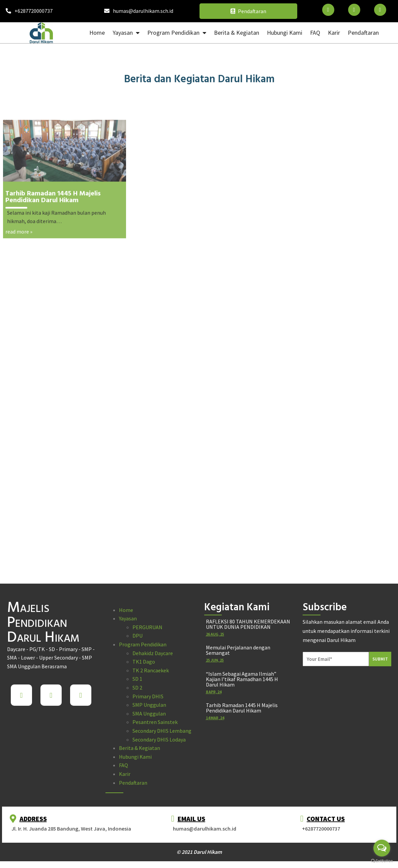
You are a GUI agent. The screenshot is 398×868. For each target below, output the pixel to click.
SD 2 (137, 688)
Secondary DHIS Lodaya (159, 739)
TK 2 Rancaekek (151, 670)
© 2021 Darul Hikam (199, 852)
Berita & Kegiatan (140, 748)
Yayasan (128, 618)
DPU (137, 636)
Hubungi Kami (135, 757)
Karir (125, 774)
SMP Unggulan (149, 705)
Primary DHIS (148, 696)
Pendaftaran (133, 783)
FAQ (124, 765)
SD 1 (137, 679)
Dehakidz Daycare (153, 653)
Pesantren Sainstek (155, 722)
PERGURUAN (147, 627)
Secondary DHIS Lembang (162, 731)
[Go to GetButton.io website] (382, 861)
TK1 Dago (144, 662)
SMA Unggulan (149, 713)
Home (126, 610)
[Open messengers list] (382, 848)
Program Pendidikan (143, 644)
